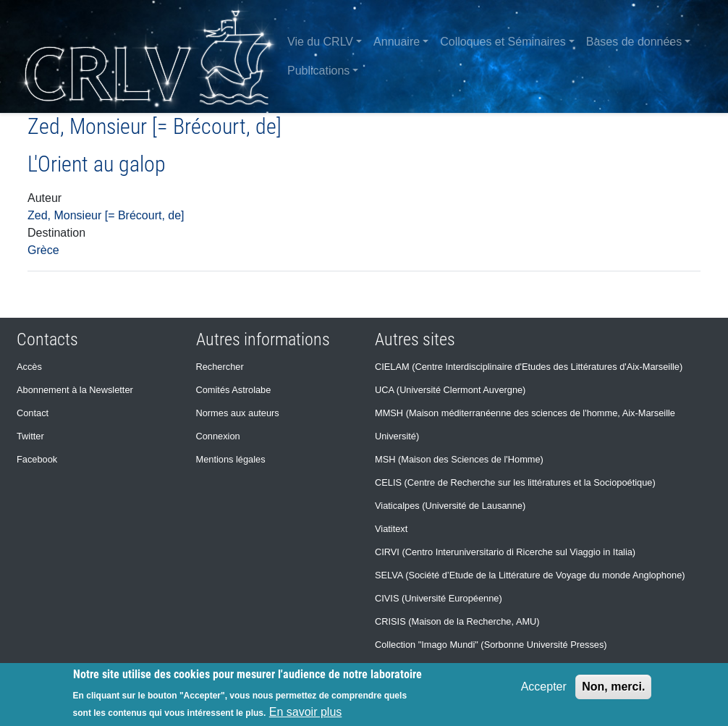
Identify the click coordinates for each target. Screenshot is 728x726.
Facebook (37, 459)
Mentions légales (231, 459)
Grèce (43, 250)
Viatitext (391, 529)
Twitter (30, 436)
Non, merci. (613, 687)
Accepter (544, 687)
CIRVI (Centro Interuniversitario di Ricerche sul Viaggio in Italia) (505, 552)
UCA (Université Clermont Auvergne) (450, 390)
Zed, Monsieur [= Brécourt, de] (106, 215)
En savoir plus (306, 712)
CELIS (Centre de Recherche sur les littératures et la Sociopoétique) (515, 482)
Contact (33, 413)
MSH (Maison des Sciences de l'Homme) (459, 459)
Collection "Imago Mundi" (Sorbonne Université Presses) (491, 645)
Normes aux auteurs (238, 413)
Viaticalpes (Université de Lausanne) (450, 506)
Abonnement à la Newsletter (75, 390)
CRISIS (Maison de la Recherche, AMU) (457, 621)
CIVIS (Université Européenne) (439, 598)
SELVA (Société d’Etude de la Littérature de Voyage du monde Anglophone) (530, 575)
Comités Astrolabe (234, 390)
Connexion (218, 436)
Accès (29, 367)
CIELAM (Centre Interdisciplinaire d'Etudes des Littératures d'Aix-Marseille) (529, 367)
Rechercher (220, 367)
